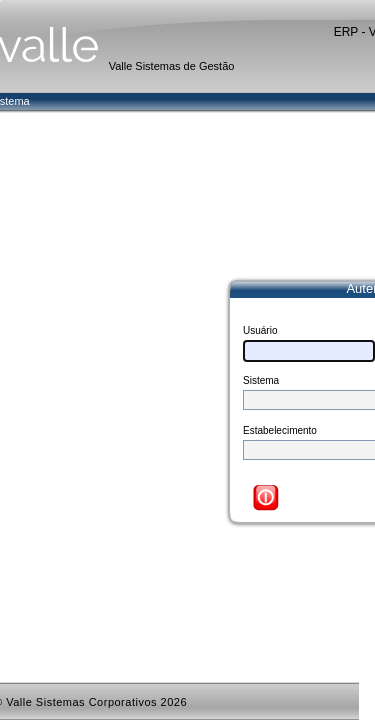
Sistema (261, 380)
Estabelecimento (280, 430)
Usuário (260, 330)
